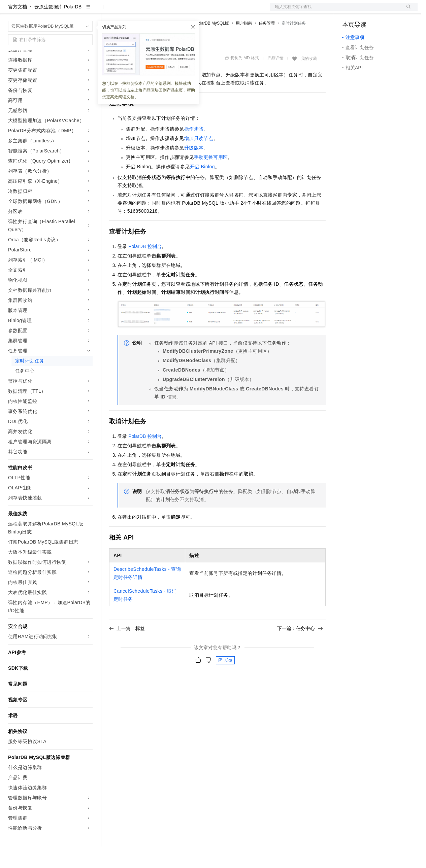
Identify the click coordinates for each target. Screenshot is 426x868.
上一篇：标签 (127, 650)
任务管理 (267, 45)
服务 (199, 11)
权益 (129, 11)
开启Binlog (202, 188)
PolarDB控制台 (145, 268)
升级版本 (194, 169)
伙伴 (183, 11)
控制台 (366, 11)
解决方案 (108, 11)
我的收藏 (309, 80)
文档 (335, 11)
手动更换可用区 (211, 179)
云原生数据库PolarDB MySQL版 (200, 45)
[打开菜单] (11, 11)
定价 (145, 11)
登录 (406, 11)
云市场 (164, 11)
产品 (88, 11)
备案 (350, 11)
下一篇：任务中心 (300, 650)
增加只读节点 (199, 160)
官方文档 (18, 28)
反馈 (225, 682)
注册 (382, 11)
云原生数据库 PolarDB (58, 28)
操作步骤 (194, 150)
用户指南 (244, 45)
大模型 (69, 11)
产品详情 (275, 80)
